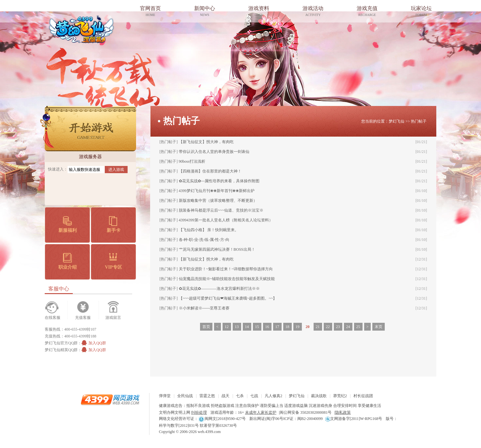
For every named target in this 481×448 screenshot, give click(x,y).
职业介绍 (68, 261)
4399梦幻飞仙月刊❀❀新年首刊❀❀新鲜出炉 (217, 191)
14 (247, 327)
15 (257, 327)
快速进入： (58, 169)
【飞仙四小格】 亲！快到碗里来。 (209, 230)
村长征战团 (363, 396)
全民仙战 (185, 396)
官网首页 (150, 12)
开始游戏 (88, 129)
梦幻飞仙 (81, 29)
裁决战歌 (319, 396)
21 (318, 327)
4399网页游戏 (110, 399)
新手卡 (114, 224)
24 (348, 327)
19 (298, 327)
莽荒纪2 (340, 396)
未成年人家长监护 (261, 412)
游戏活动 (313, 12)
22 (328, 327)
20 (308, 327)
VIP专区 (113, 261)
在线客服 (53, 318)
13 (237, 327)
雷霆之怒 (207, 396)
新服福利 (68, 224)
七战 (254, 396)
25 (358, 327)
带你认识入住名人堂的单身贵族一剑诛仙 (214, 152)
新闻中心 (205, 12)
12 (227, 327)
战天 (225, 396)
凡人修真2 (273, 396)
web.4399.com (209, 432)
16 (267, 327)
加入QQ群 (94, 343)
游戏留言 (113, 318)
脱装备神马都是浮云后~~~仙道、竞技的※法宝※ (221, 210)
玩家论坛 (421, 12)
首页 (206, 327)
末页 (379, 327)
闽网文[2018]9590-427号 (222, 419)
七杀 (240, 396)
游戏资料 (259, 12)
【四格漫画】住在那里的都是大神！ (210, 171)
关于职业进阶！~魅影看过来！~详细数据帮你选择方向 (226, 269)
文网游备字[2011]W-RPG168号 (354, 419)
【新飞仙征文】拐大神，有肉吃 (206, 142)
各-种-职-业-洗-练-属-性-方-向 (204, 240)
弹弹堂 (165, 396)
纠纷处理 (199, 412)
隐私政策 (343, 412)
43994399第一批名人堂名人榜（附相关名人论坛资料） (226, 220)
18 (287, 327)
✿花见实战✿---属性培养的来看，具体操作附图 (219, 181)
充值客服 (83, 318)
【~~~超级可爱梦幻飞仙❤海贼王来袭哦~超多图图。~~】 (228, 298)
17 (277, 327)
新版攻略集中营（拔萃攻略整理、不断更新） (218, 201)
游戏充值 (367, 12)
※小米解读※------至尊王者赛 (204, 308)
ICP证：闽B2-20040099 (303, 419)
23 (338, 327)
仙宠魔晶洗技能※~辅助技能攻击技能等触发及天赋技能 (227, 279)
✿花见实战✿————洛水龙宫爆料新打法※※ (219, 289)
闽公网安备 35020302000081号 (306, 412)
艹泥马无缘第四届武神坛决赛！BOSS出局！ (217, 249)
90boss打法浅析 (192, 161)
